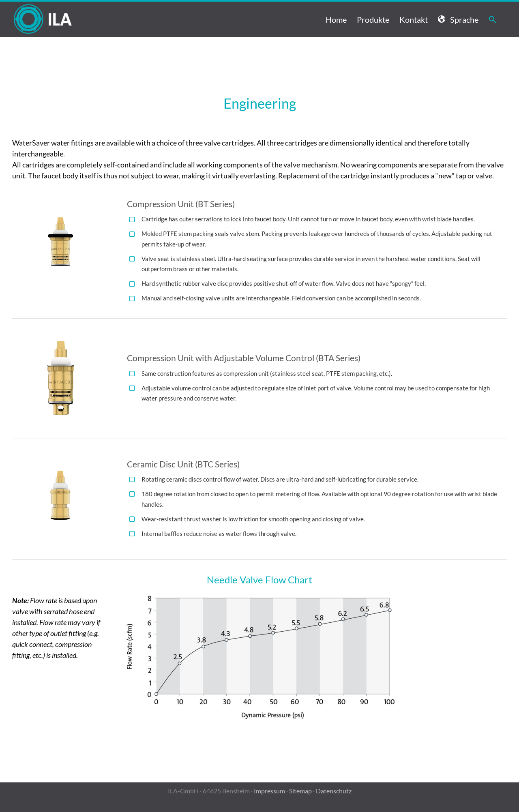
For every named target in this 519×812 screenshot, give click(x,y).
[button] (493, 19)
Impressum (269, 791)
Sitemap (300, 791)
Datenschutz (334, 791)
